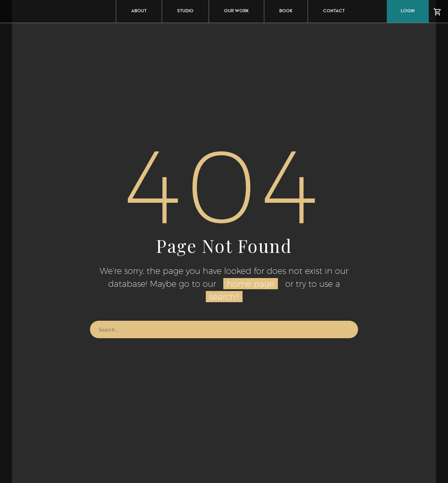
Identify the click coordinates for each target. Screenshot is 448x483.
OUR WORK (236, 11)
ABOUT (139, 11)
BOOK (286, 11)
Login (408, 11)
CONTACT (334, 11)
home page (251, 284)
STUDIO (185, 11)
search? (224, 297)
